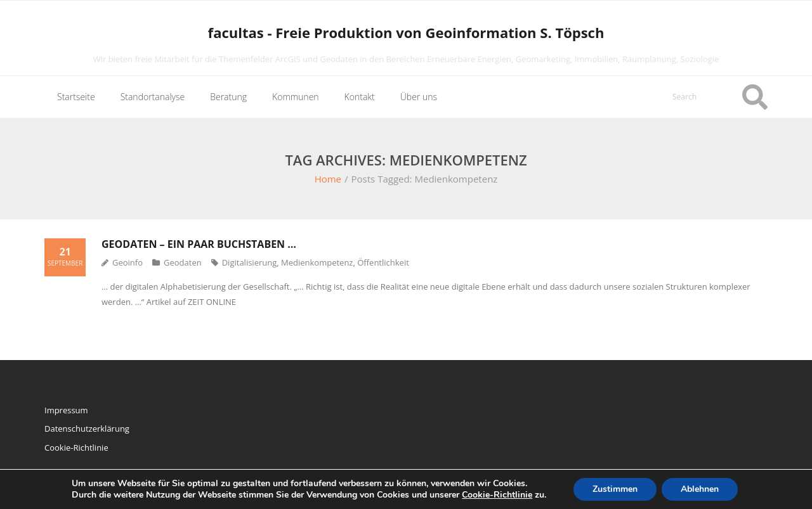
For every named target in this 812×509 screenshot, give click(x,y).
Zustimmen (615, 489)
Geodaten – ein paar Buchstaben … (199, 244)
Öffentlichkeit (383, 262)
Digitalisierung (250, 262)
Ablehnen (700, 489)
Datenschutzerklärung (87, 428)
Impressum (66, 410)
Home (328, 179)
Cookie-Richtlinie (76, 448)
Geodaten (183, 262)
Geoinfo (128, 262)
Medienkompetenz (317, 262)
